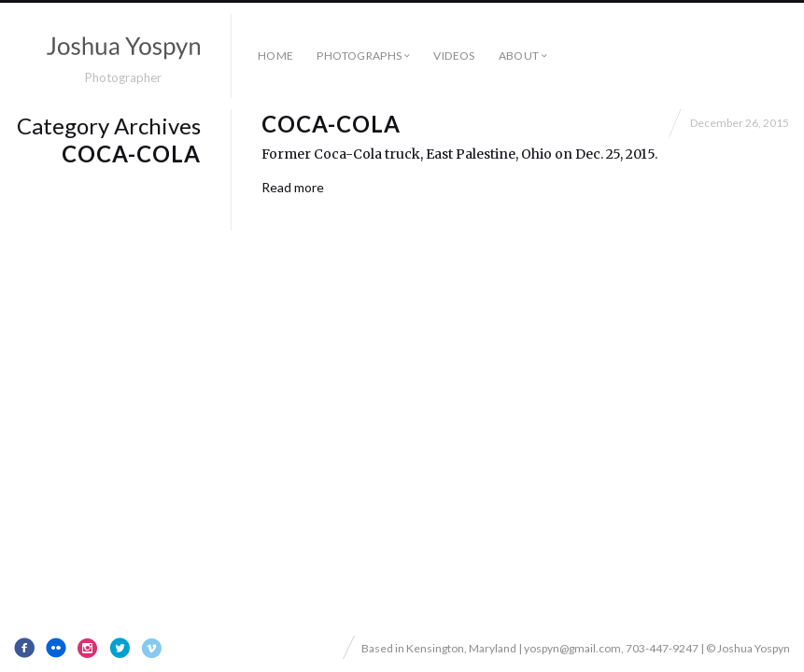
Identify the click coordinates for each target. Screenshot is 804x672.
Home (275, 56)
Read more (293, 187)
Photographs (359, 56)
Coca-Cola (331, 124)
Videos (454, 56)
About (519, 56)
